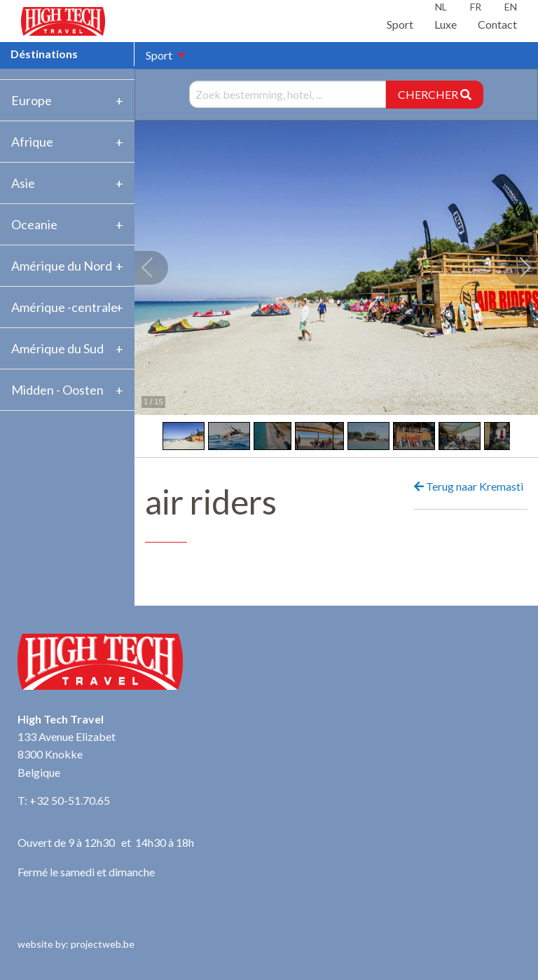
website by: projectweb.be (76, 944)
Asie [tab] (23, 183)
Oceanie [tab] (34, 224)
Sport (400, 24)
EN (511, 7)
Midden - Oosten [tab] (57, 390)
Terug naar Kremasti (469, 486)
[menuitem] (162, 55)
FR (476, 7)
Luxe (446, 24)
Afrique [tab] (32, 142)
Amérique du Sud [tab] (57, 348)
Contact (497, 24)
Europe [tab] (32, 100)
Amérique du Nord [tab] (62, 266)
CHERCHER (435, 94)
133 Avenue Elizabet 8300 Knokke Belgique (67, 754)
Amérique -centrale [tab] (64, 307)
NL (441, 7)
